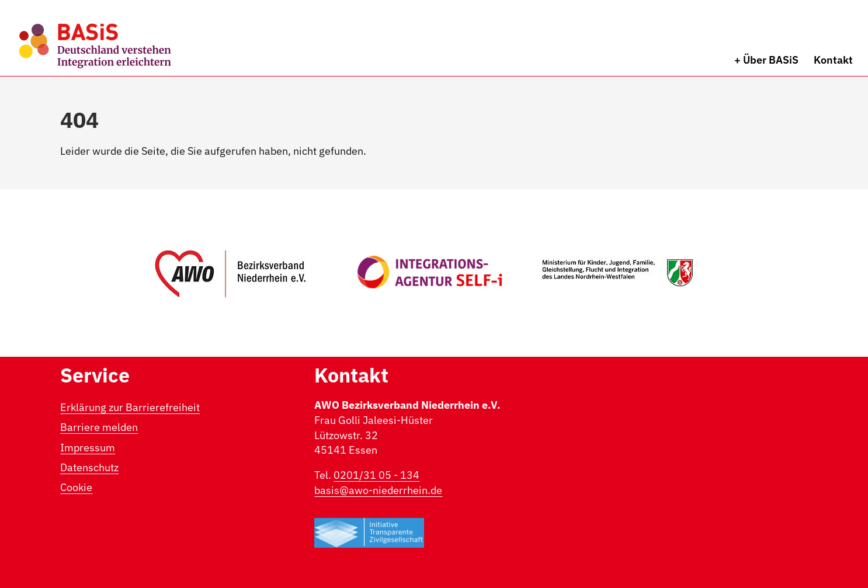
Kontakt (833, 60)
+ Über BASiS (766, 60)
